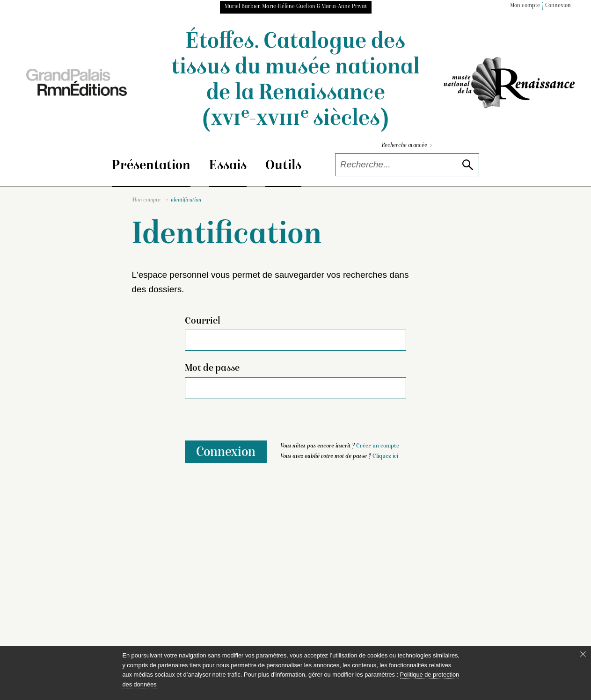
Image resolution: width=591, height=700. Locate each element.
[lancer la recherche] (467, 165)
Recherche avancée (407, 146)
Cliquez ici (385, 457)
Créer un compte (378, 446)
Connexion (558, 6)
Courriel (203, 321)
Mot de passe (212, 368)
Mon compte (525, 6)
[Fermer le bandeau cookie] (583, 654)
